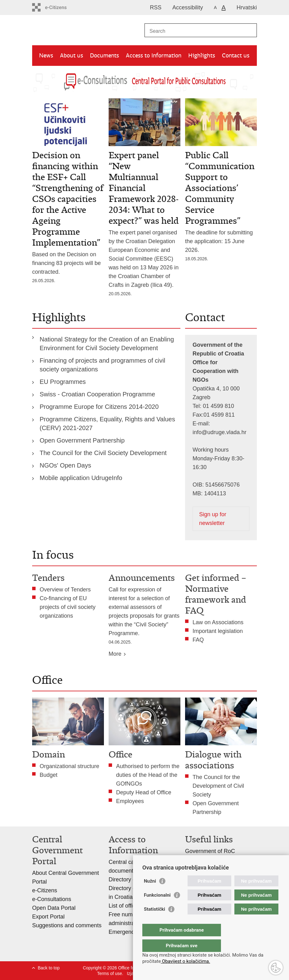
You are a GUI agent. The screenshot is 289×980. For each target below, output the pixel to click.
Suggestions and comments (67, 925)
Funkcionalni (157, 908)
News (46, 55)
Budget (49, 775)
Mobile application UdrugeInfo (81, 478)
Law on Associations (218, 622)
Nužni (150, 894)
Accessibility (188, 7)
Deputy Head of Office (144, 792)
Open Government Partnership (82, 440)
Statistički (154, 922)
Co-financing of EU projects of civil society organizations (68, 607)
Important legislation (218, 631)
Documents (104, 55)
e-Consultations (52, 899)
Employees (130, 801)
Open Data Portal (54, 908)
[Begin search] (250, 30)
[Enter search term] (194, 31)
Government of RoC (210, 851)
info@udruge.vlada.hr (219, 432)
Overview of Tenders (65, 590)
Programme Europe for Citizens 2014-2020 (99, 407)
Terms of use (110, 973)
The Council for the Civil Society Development (104, 453)
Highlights (202, 55)
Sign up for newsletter (213, 519)
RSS (156, 7)
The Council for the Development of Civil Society (218, 786)
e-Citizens (45, 890)
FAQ (198, 640)
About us (71, 55)
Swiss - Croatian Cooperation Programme (97, 394)
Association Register (211, 860)
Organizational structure (69, 766)
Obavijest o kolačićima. (185, 961)
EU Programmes (63, 382)
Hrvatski (247, 7)
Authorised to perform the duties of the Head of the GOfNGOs (148, 775)
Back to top (49, 968)
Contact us (236, 55)
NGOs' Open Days (65, 465)
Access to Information (154, 55)
